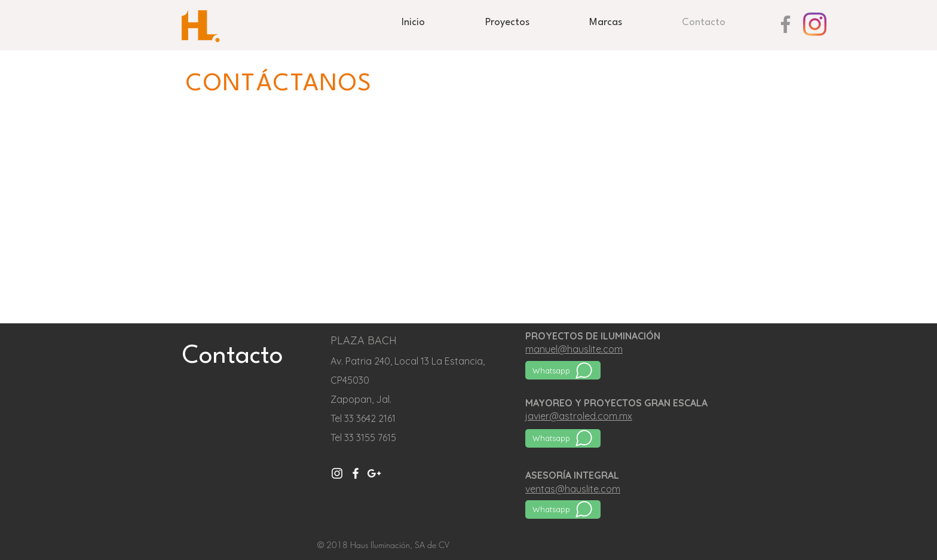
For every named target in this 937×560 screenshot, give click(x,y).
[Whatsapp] (563, 370)
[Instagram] (815, 24)
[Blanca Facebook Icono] (356, 473)
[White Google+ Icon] (374, 473)
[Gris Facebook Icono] (786, 24)
